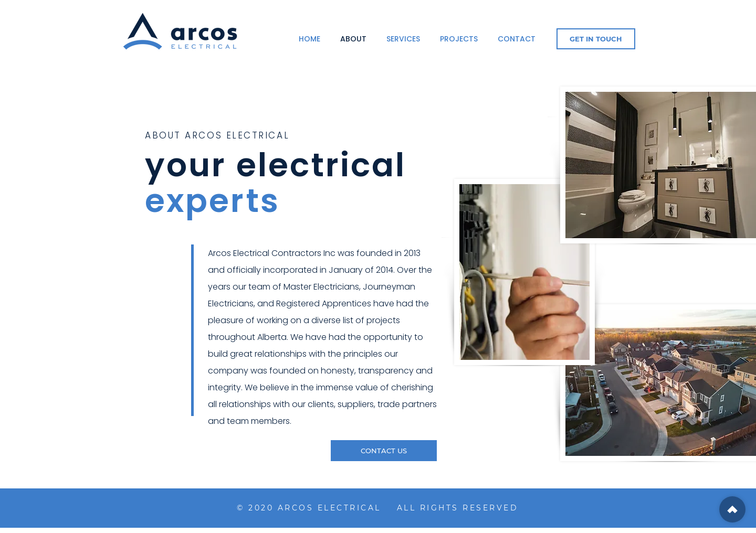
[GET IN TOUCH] (596, 39)
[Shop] (732, 509)
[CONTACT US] (384, 451)
